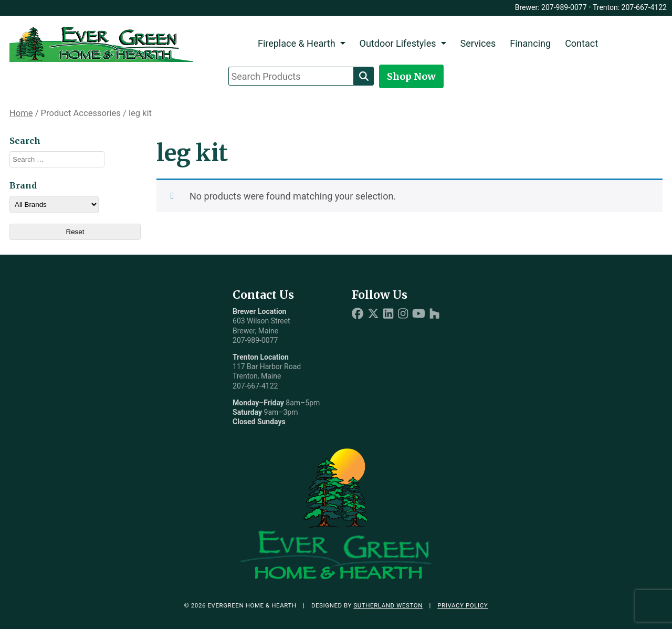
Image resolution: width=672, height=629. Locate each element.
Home (21, 113)
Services (478, 43)
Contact (581, 43)
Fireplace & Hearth (297, 43)
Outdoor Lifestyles (398, 43)
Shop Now (411, 76)
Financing (530, 43)
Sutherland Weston (388, 605)
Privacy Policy (463, 605)
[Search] (364, 76)
